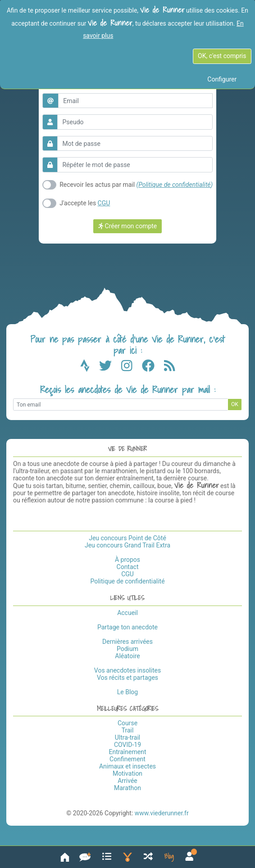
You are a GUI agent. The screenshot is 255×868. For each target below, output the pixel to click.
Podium (127, 649)
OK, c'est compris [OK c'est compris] (222, 56)
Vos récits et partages (127, 678)
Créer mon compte (128, 226)
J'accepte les (85, 203)
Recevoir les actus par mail (136, 185)
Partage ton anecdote (127, 627)
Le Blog (127, 692)
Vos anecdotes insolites (127, 670)
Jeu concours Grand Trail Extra (127, 545)
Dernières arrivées (127, 642)
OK (235, 404)
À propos (127, 560)
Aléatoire (127, 656)
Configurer (222, 79)
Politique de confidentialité (174, 185)
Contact (128, 567)
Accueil (127, 613)
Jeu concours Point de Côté (127, 538)
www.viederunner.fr (162, 813)
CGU (104, 203)
